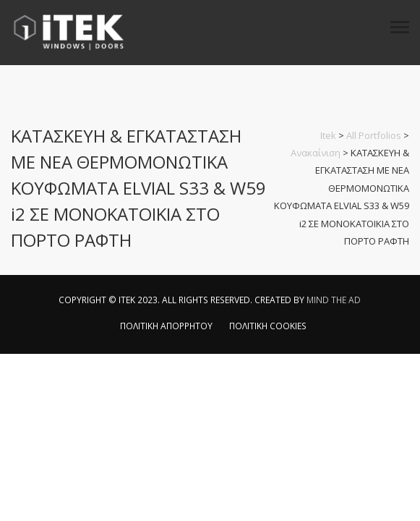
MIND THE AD (334, 300)
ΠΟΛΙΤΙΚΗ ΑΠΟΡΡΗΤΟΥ (166, 326)
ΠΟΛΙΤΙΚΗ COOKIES (268, 326)
